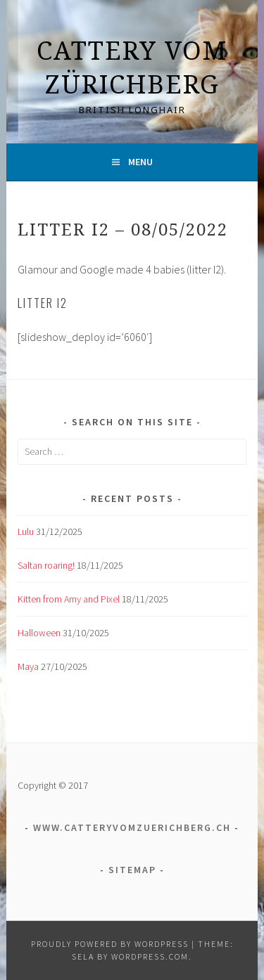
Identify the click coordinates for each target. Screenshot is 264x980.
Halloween (39, 633)
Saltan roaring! (46, 565)
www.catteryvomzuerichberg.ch (132, 827)
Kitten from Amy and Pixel (69, 599)
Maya (28, 666)
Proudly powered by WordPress (110, 944)
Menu (140, 162)
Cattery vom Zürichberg (132, 67)
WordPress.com (150, 956)
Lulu (26, 531)
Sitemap (132, 870)
